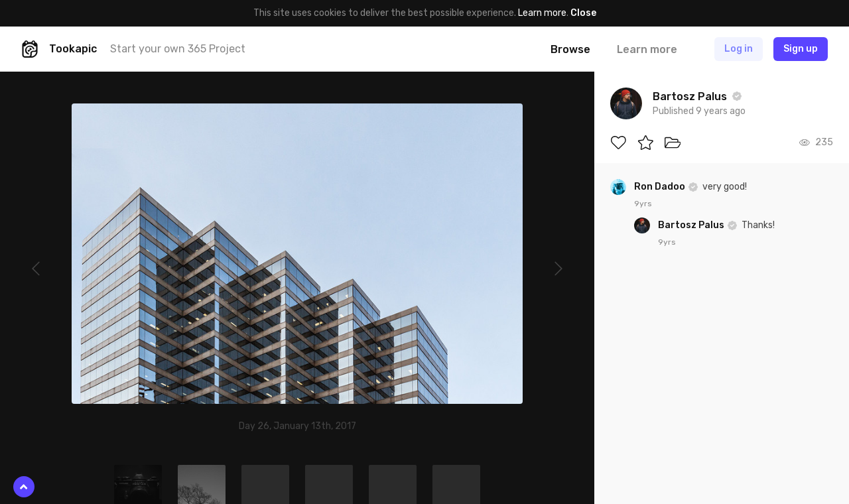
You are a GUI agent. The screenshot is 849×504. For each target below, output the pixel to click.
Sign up (801, 49)
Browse (570, 49)
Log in (739, 49)
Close (583, 13)
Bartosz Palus (692, 225)
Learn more (542, 13)
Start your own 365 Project (178, 49)
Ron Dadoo (661, 187)
